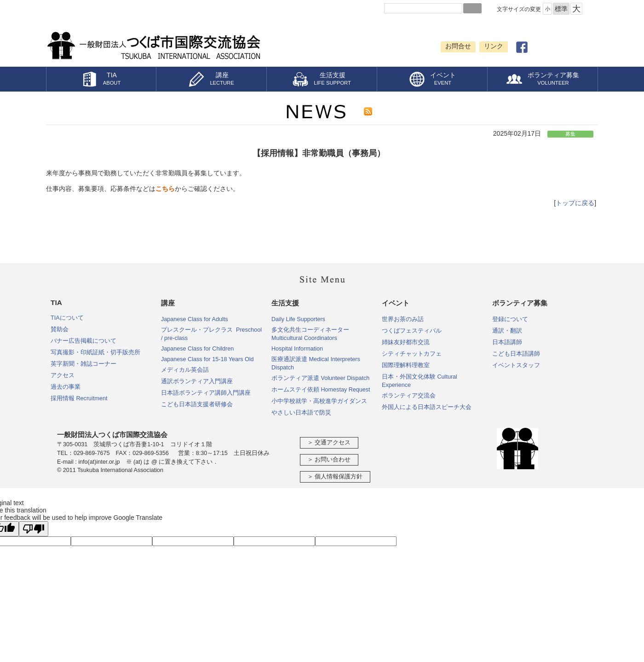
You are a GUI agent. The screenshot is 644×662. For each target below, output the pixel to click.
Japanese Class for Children (197, 349)
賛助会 (60, 329)
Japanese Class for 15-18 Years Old (207, 359)
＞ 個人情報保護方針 (335, 477)
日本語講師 (507, 342)
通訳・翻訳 (507, 331)
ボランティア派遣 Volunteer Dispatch (320, 378)
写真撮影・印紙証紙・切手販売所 (95, 352)
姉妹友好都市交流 (406, 342)
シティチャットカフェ (412, 354)
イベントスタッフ (516, 365)
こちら (165, 189)
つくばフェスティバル (412, 331)
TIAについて (67, 318)
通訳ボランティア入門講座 (197, 381)
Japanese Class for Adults (195, 319)
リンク (494, 46)
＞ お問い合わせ (329, 460)
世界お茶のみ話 (403, 319)
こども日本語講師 (516, 354)
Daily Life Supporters (298, 319)
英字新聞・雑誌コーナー (83, 364)
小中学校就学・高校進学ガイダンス (319, 401)
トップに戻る (575, 203)
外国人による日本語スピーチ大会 (427, 407)
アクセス (63, 375)
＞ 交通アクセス (329, 443)
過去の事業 (66, 387)
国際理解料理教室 (406, 365)
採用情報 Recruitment (79, 398)
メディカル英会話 (185, 370)
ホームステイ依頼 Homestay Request (321, 390)
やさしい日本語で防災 (301, 413)
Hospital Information (297, 349)
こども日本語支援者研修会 (197, 404)
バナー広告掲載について (83, 341)
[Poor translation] (34, 529)
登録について (510, 319)
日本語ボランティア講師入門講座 (206, 393)
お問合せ (458, 46)
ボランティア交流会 (409, 396)
